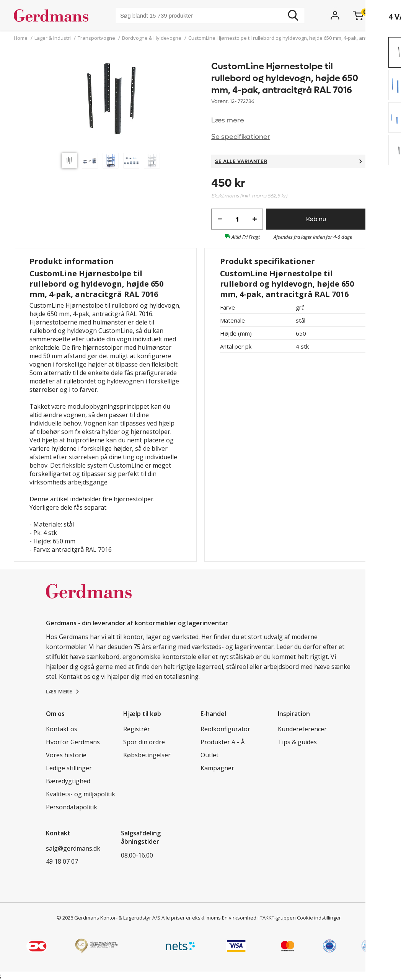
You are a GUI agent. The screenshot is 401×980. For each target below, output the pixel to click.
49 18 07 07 (62, 861)
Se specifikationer (241, 137)
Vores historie (66, 755)
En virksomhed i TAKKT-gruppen (259, 918)
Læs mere (228, 120)
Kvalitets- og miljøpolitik (81, 794)
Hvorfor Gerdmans (73, 742)
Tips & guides (297, 742)
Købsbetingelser (147, 755)
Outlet (209, 755)
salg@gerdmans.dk (73, 848)
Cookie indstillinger (319, 918)
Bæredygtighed (68, 781)
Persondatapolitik (72, 807)
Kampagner (217, 768)
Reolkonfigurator (225, 729)
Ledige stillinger (69, 768)
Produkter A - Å (223, 742)
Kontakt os (62, 729)
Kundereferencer (302, 729)
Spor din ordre (144, 742)
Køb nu (316, 219)
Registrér (137, 729)
